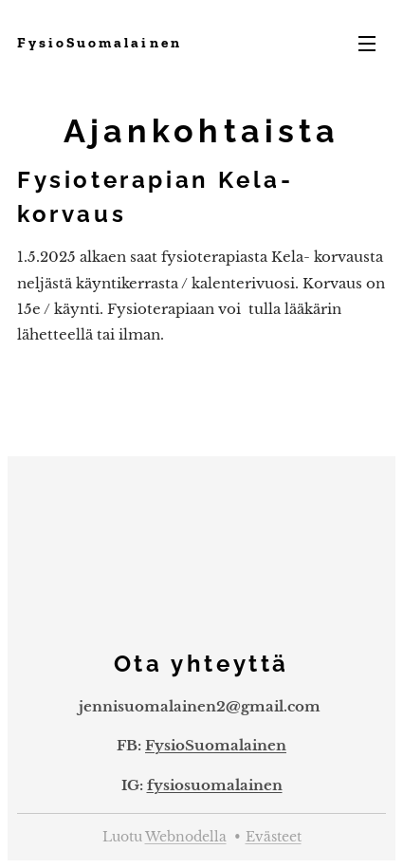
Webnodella (186, 837)
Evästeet (274, 837)
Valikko (367, 44)
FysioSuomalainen (216, 745)
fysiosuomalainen (215, 784)
